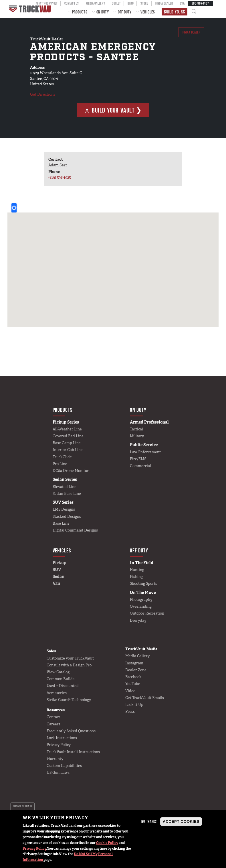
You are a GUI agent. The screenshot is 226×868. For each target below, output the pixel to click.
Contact (53, 717)
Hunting (137, 570)
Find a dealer (191, 32)
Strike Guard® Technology (69, 700)
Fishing (136, 577)
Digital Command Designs (75, 530)
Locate (14, 208)
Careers (53, 724)
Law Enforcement (145, 452)
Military (137, 436)
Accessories (57, 693)
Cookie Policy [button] (107, 843)
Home (31, 9)
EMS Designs (64, 509)
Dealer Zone (136, 670)
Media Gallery (137, 656)
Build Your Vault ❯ (113, 110)
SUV (57, 570)
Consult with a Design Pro (69, 665)
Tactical (136, 429)
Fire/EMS (138, 459)
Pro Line (60, 464)
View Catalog (58, 672)
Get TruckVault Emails (145, 698)
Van (56, 583)
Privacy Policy (34, 849)
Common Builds (61, 679)
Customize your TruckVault (70, 658)
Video (130, 691)
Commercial (140, 466)
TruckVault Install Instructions (73, 752)
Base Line (61, 523)
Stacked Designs (67, 516)
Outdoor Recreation (147, 613)
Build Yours (174, 12)
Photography (141, 600)
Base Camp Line (67, 443)
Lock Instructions (62, 738)
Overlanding (141, 606)
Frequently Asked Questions (71, 731)
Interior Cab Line (68, 450)
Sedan (59, 576)
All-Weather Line (67, 429)
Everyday (138, 620)
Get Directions (43, 94)
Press (130, 711)
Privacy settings (22, 806)
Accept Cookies (181, 821)
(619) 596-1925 (60, 177)
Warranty (55, 759)
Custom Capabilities (64, 766)
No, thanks (149, 821)
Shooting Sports (143, 583)
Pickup (60, 563)
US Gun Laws (58, 772)
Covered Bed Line (68, 436)
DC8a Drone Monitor (71, 471)
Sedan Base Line (67, 494)
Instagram (134, 663)
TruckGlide (62, 457)
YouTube (133, 684)
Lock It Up (134, 705)
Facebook (133, 677)
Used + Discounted (63, 686)
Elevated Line (65, 487)
